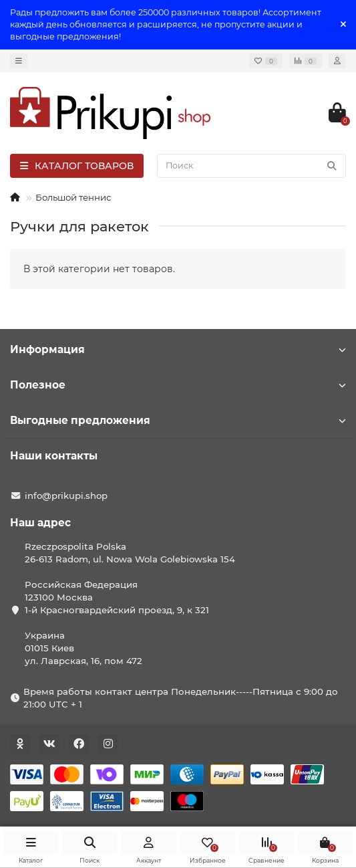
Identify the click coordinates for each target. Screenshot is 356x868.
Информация (178, 349)
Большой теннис (73, 197)
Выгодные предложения (178, 420)
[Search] (251, 166)
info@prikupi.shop (66, 496)
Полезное (178, 385)
